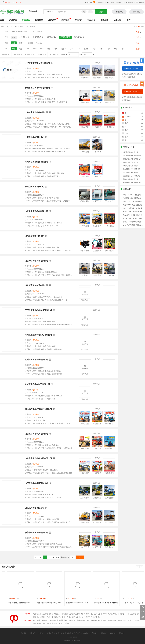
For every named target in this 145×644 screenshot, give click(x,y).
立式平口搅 (97, 176)
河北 (49, 49)
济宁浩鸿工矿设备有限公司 (36, 533)
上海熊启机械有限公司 (34, 137)
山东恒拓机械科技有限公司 (36, 434)
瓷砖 (126, 123)
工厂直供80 (85, 275)
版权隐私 (68, 633)
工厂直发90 (109, 275)
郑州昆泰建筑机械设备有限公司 (38, 335)
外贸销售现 (85, 127)
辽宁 (72, 49)
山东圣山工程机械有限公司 (36, 211)
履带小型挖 (85, 424)
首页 (13, 27)
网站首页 (23, 633)
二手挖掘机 (85, 152)
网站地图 (129, 2)
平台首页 (101, 2)
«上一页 (39, 557)
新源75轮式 (97, 78)
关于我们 (41, 633)
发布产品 (119, 12)
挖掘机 (22, 43)
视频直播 (104, 20)
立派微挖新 (109, 498)
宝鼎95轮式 (85, 78)
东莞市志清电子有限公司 (131, 176)
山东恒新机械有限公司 (34, 236)
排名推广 (86, 633)
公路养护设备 (24, 37)
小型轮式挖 (85, 473)
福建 (115, 49)
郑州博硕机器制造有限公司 (36, 162)
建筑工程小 (97, 547)
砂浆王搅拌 (97, 201)
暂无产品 (85, 300)
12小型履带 (85, 547)
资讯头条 (78, 20)
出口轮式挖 (109, 473)
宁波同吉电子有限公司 (130, 162)
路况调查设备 (79, 37)
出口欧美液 (85, 522)
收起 (137, 37)
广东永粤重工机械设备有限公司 (38, 310)
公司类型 (30, 54)
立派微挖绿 (85, 498)
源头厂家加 (109, 102)
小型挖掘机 (109, 127)
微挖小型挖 (109, 251)
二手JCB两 (97, 152)
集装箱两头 (85, 102)
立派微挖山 (97, 498)
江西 (122, 49)
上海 (28, 49)
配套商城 (39, 20)
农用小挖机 (97, 448)
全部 (14, 37)
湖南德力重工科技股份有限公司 (38, 409)
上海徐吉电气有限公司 (130, 179)
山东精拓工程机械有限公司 (36, 261)
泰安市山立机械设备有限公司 (37, 88)
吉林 (79, 49)
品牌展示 (52, 20)
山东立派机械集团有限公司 (36, 483)
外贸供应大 (97, 127)
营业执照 (32, 633)
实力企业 (26, 20)
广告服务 (95, 633)
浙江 (101, 49)
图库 (129, 20)
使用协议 (59, 633)
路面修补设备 (52, 37)
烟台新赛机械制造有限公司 (36, 285)
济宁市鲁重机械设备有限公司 (37, 63)
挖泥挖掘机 (97, 226)
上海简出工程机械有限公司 (36, 112)
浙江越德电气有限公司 (130, 172)
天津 (35, 49)
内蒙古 (64, 49)
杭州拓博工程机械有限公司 (36, 360)
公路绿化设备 (38, 37)
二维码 (110, 2)
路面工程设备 (30, 27)
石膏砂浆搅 (85, 201)
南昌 (126, 137)
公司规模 (54, 54)
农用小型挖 (85, 448)
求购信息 (65, 20)
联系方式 (50, 633)
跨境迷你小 (109, 424)
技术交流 (117, 20)
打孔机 (39, 43)
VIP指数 (18, 54)
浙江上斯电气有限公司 (130, 152)
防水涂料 (128, 116)
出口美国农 (97, 522)
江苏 (94, 49)
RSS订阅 (113, 633)
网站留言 (104, 633)
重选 (137, 32)
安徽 (108, 49)
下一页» (56, 557)
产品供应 (13, 20)
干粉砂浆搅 (109, 201)
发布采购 (137, 12)
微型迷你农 (109, 547)
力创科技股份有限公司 (130, 166)
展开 (137, 49)
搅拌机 (30, 43)
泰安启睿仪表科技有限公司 (132, 159)
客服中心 (119, 2)
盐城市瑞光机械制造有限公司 (37, 384)
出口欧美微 (109, 522)
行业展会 (91, 20)
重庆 (42, 49)
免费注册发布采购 (131, 92)
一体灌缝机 (85, 251)
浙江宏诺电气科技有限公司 (132, 156)
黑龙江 (86, 49)
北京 (21, 49)
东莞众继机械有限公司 (34, 187)
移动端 (139, 2)
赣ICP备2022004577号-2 (72, 641)
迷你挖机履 (97, 424)
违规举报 (122, 633)
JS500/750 (85, 176)
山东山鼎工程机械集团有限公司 (38, 458)
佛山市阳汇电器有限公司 (131, 169)
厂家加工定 (97, 102)
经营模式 (42, 54)
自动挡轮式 (109, 78)
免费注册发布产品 (131, 68)
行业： (20, 32)
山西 (56, 49)
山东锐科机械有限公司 (34, 508)
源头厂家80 (97, 275)
